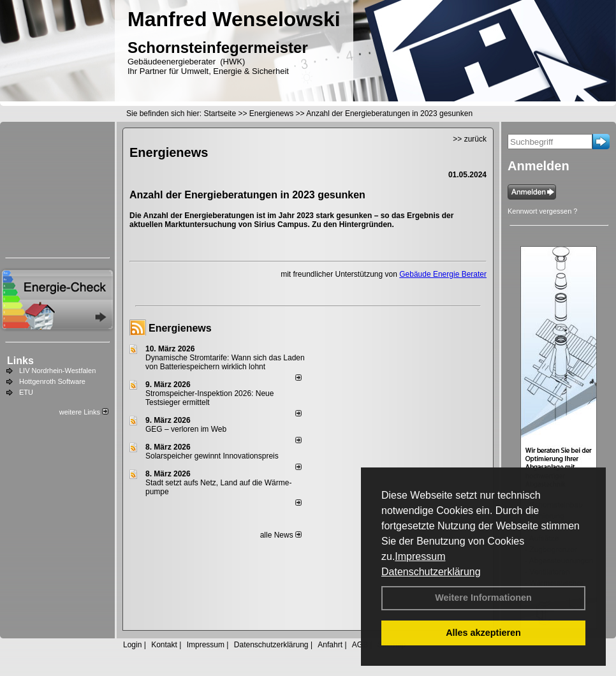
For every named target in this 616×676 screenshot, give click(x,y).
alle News (281, 535)
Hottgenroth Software (52, 381)
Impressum (420, 556)
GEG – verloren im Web (186, 429)
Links (20, 361)
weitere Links (84, 412)
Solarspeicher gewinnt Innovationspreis (212, 456)
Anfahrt (330, 645)
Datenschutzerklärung (431, 572)
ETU (26, 392)
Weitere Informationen (483, 598)
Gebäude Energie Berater (443, 274)
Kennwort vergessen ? (542, 211)
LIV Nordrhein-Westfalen (57, 371)
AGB (360, 645)
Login (132, 645)
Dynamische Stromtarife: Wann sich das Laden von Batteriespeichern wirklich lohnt (225, 362)
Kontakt (164, 645)
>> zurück (470, 139)
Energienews (180, 328)
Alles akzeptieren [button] (483, 633)
